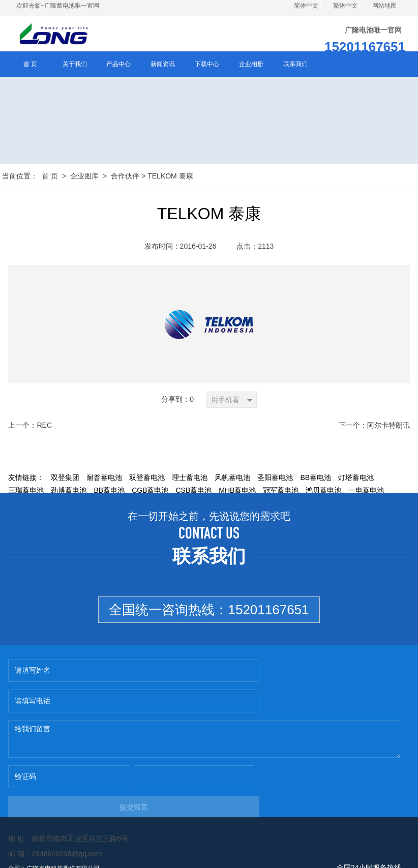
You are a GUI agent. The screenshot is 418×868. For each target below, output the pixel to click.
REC (44, 427)
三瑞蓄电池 (26, 492)
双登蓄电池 (147, 480)
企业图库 (84, 178)
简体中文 (306, 6)
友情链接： (26, 480)
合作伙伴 (125, 178)
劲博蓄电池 (69, 492)
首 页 (50, 178)
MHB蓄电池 (237, 492)
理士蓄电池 (190, 480)
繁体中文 (345, 6)
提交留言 (305, 748)
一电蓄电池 (366, 492)
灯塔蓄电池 (356, 480)
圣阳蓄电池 (275, 480)
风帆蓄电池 (232, 480)
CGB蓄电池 (150, 492)
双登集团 (65, 480)
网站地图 (384, 6)
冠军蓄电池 (281, 492)
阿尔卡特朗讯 (389, 427)
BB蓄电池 (316, 480)
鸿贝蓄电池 (323, 492)
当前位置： (20, 178)
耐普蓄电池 (104, 480)
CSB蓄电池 (193, 492)
